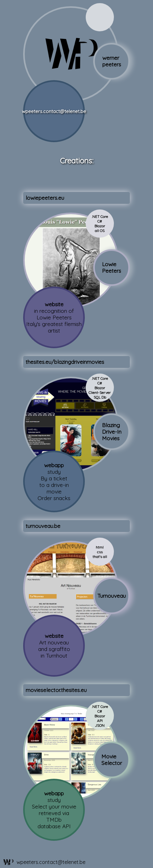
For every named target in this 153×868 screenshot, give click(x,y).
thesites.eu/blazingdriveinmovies (65, 362)
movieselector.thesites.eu (56, 690)
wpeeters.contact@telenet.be (54, 111)
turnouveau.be (43, 526)
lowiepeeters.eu (45, 198)
